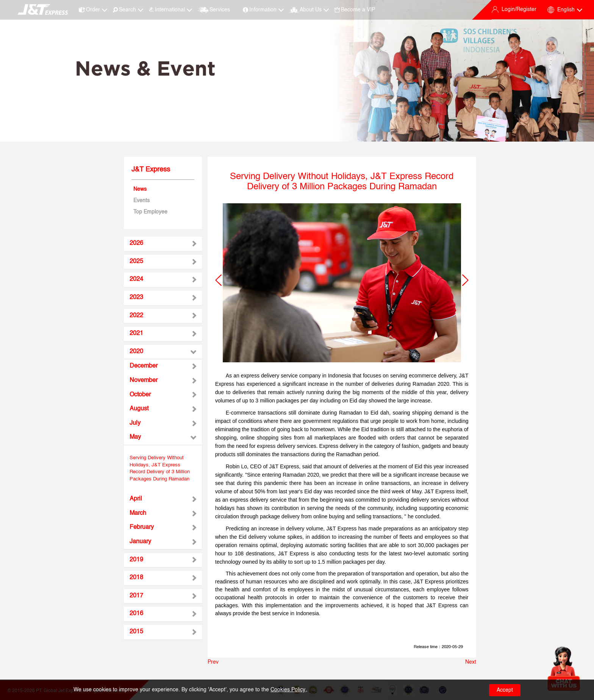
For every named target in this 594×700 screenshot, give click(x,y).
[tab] (163, 244)
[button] (218, 280)
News (140, 189)
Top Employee (150, 212)
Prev (213, 662)
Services (214, 10)
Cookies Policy (288, 690)
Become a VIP (355, 10)
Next (471, 662)
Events (141, 201)
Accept (505, 690)
